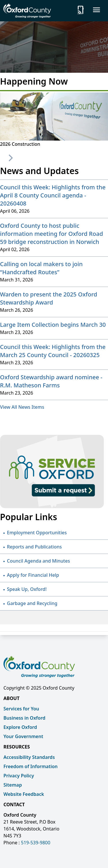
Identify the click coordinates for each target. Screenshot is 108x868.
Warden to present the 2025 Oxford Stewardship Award (49, 298)
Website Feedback (24, 794)
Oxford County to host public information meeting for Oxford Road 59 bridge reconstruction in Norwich (52, 234)
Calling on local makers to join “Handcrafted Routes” (41, 268)
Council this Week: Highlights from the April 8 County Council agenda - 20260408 (53, 195)
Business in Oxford (24, 718)
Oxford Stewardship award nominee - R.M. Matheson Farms (51, 381)
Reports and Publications (34, 547)
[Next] (10, 158)
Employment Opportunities (37, 533)
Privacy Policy (19, 776)
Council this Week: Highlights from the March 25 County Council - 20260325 (53, 351)
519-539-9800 (36, 843)
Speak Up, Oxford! (27, 589)
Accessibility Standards (29, 757)
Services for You (21, 709)
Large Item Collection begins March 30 (53, 325)
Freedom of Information (31, 766)
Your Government (23, 736)
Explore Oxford (20, 727)
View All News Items (22, 407)
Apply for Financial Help (33, 575)
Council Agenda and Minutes (38, 561)
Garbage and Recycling (32, 603)
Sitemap (13, 785)
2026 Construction (20, 144)
